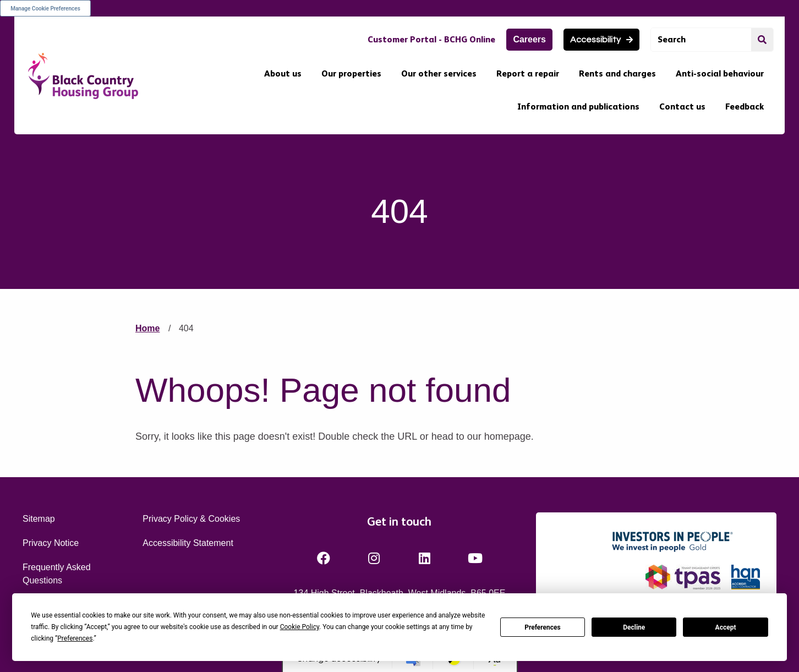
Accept (726, 627)
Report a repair (528, 73)
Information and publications (578, 106)
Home (147, 328)
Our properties (351, 73)
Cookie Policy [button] (300, 627)
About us (283, 73)
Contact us (682, 106)
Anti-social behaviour (720, 73)
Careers (529, 39)
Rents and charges (617, 73)
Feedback (745, 106)
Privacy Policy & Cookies (191, 519)
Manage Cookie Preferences (45, 9)
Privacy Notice (51, 543)
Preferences (543, 627)
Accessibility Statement (188, 543)
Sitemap (39, 519)
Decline (634, 627)
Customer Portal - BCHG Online (431, 39)
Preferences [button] (75, 638)
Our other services (439, 73)
